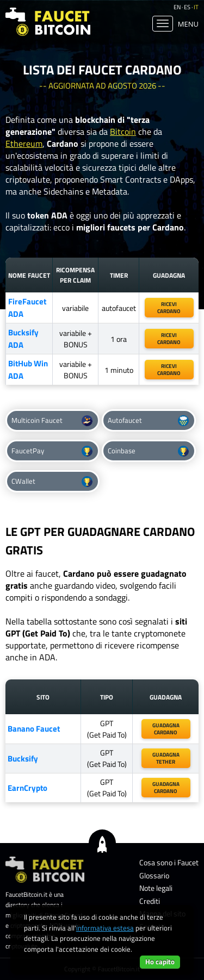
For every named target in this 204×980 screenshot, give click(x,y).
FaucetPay (52, 451)
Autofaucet (148, 420)
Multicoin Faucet (52, 420)
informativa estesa (105, 928)
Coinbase (148, 451)
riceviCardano (169, 308)
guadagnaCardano (166, 788)
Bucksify (23, 759)
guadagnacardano (166, 729)
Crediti (150, 901)
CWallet (52, 481)
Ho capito (160, 962)
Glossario (154, 875)
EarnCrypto (27, 788)
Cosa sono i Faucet (169, 862)
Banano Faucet (34, 729)
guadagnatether (166, 758)
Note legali (156, 888)
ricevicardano (169, 339)
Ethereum (24, 143)
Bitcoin (123, 132)
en (177, 7)
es (187, 7)
